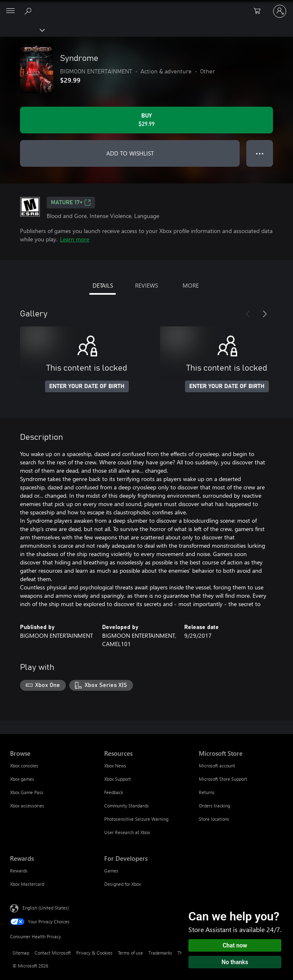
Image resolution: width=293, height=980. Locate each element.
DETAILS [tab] (103, 285)
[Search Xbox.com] (29, 11)
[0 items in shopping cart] (260, 11)
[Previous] (248, 314)
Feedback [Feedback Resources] (114, 792)
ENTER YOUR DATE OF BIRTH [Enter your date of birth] (87, 386)
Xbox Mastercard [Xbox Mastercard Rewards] (27, 884)
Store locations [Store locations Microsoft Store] (214, 819)
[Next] (265, 314)
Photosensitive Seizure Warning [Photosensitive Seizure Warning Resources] (136, 819)
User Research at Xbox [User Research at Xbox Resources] (127, 832)
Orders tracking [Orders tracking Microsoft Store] (214, 806)
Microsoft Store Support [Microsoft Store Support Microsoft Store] (223, 779)
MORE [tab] (191, 285)
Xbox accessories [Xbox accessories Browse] (27, 806)
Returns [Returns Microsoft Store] (207, 792)
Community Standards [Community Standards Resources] (126, 806)
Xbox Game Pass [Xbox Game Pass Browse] (27, 792)
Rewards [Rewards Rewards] (19, 871)
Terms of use (130, 953)
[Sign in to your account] (280, 11)
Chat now (235, 945)
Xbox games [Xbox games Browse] (22, 779)
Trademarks (160, 953)
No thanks (235, 962)
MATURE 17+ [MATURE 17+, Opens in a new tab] (71, 203)
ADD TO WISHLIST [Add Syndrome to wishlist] (130, 153)
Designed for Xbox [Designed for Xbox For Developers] (123, 884)
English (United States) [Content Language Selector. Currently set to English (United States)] (46, 907)
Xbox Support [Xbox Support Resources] (118, 779)
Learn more (75, 239)
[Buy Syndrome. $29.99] (146, 120)
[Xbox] (22, 30)
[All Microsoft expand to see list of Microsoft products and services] (10, 11)
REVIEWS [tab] (146, 285)
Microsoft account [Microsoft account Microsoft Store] (217, 766)
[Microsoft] (146, 6)
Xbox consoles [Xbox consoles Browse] (24, 766)
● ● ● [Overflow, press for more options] (260, 153)
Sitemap (21, 953)
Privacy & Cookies (94, 953)
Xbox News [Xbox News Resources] (115, 766)
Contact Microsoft (53, 953)
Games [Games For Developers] (111, 871)
